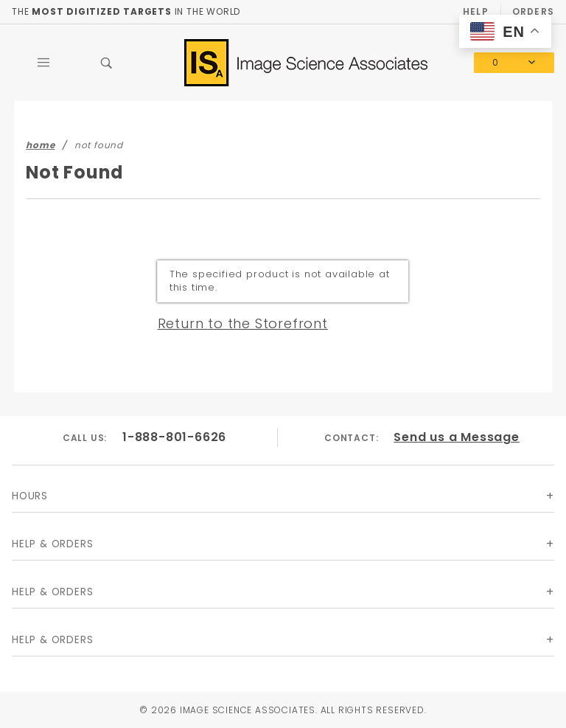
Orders (533, 11)
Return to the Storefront (243, 323)
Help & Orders (52, 544)
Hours (30, 496)
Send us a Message (457, 437)
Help (476, 11)
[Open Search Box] (107, 63)
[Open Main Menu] (43, 63)
